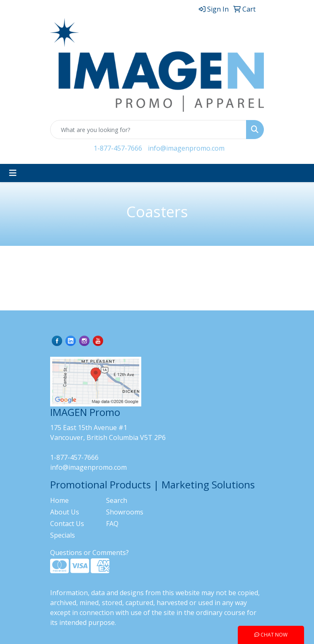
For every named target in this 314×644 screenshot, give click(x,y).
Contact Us (67, 524)
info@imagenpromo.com (186, 148)
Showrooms (125, 512)
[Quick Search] (148, 130)
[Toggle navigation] (13, 173)
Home (59, 500)
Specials (63, 535)
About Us (65, 512)
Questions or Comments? (89, 553)
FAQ (112, 524)
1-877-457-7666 (118, 148)
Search (117, 500)
